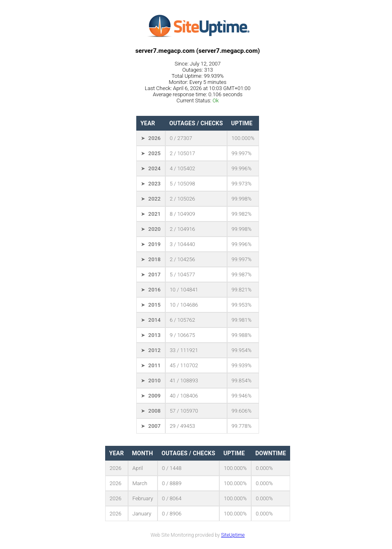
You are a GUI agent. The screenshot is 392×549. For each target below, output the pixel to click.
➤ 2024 (151, 168)
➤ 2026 (151, 138)
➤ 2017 (151, 274)
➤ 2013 (151, 335)
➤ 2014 (151, 320)
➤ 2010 (151, 381)
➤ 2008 (151, 411)
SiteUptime (233, 535)
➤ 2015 (151, 305)
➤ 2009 (151, 396)
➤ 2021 (151, 214)
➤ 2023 (151, 184)
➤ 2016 (151, 290)
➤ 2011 (151, 365)
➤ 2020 (151, 229)
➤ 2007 (151, 426)
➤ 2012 (151, 350)
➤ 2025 (151, 153)
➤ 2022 (151, 199)
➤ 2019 (151, 244)
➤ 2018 (151, 259)
